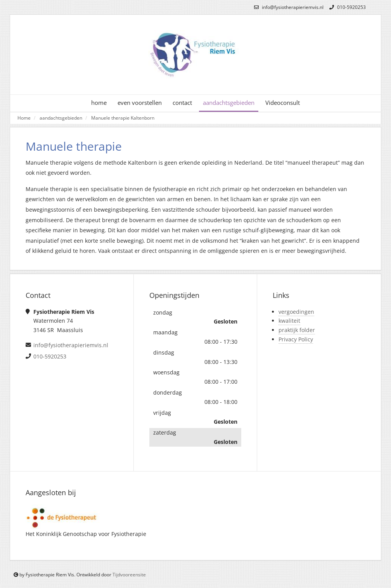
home (99, 103)
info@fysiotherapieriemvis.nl (288, 7)
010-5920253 (347, 7)
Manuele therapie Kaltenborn (123, 118)
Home (24, 118)
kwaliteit (289, 321)
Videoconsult (283, 103)
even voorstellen (140, 103)
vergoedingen (296, 312)
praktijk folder (297, 330)
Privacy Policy (296, 339)
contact (182, 103)
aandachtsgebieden (229, 103)
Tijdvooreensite (129, 575)
